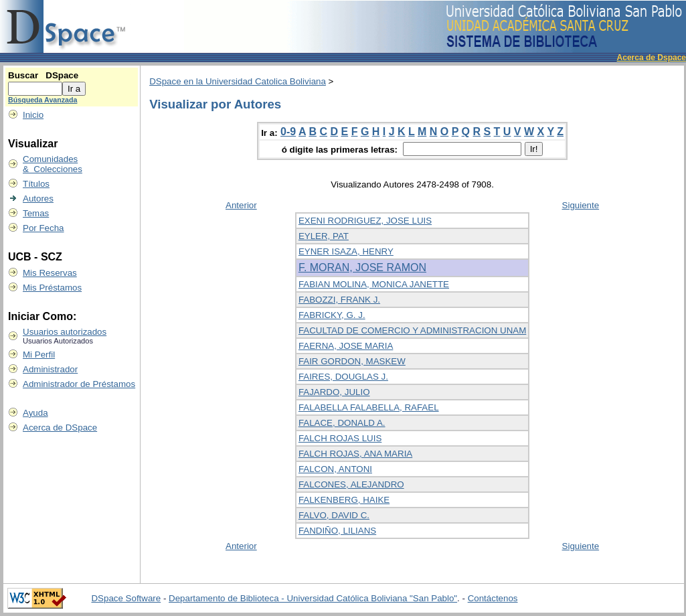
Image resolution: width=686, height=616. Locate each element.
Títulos (36, 184)
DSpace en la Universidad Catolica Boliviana (238, 81)
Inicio (33, 115)
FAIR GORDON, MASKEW (352, 361)
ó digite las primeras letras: (341, 150)
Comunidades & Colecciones (53, 164)
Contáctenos (493, 598)
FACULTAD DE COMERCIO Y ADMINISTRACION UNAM (412, 330)
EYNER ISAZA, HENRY (346, 251)
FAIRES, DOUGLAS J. (343, 377)
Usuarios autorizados (65, 332)
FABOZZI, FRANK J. (339, 300)
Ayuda (35, 413)
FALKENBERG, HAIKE (344, 500)
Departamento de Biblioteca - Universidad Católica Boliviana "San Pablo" (313, 598)
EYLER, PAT (324, 236)
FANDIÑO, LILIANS (337, 531)
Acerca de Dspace (652, 58)
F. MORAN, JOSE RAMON (362, 267)
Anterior (241, 205)
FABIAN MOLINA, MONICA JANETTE (374, 284)
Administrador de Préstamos (79, 384)
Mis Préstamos (52, 288)
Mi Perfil (39, 355)
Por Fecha (44, 228)
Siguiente (581, 205)
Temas (36, 213)
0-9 (288, 132)
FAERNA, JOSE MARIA (346, 346)
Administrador (50, 369)
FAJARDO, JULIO (334, 392)
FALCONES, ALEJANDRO (351, 484)
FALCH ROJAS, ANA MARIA (355, 454)
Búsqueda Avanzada (42, 100)
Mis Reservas (50, 273)
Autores (38, 199)
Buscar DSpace (43, 75)
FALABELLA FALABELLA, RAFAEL (369, 407)
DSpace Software (126, 598)
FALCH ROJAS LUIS (340, 438)
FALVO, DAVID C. (334, 515)
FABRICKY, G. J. (332, 315)
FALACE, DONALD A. (342, 423)
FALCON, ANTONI (335, 469)
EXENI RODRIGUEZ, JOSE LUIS (365, 221)
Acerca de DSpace (60, 428)
